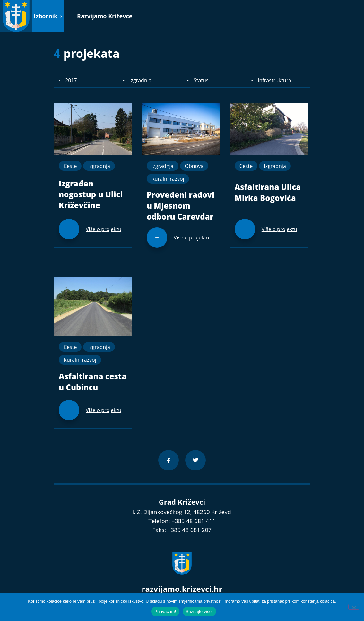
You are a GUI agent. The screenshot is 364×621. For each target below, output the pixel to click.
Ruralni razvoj (168, 179)
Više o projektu (104, 229)
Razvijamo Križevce (105, 16)
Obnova (194, 166)
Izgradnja (99, 166)
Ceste (70, 166)
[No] (354, 607)
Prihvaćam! (165, 612)
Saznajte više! (199, 612)
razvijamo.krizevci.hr (182, 589)
